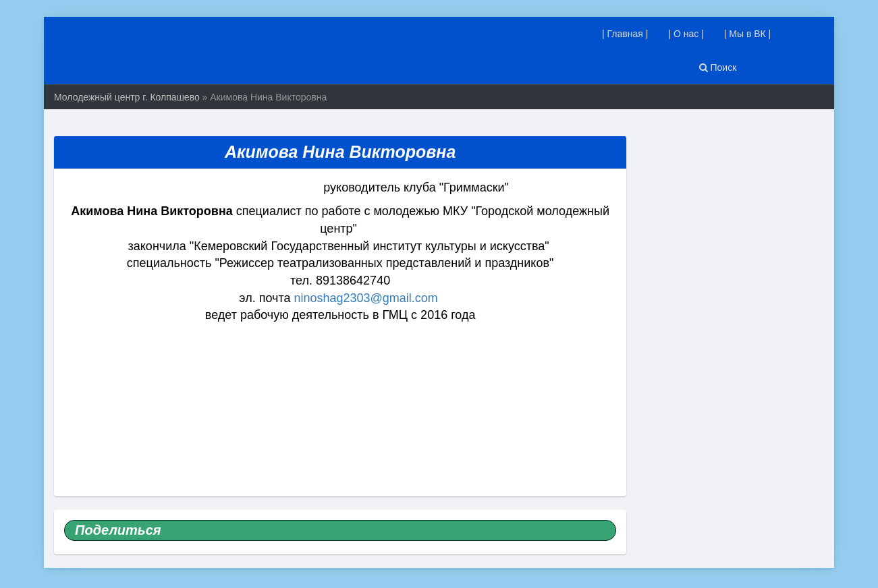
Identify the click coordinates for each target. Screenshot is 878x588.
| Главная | (625, 34)
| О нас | (686, 34)
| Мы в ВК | (748, 34)
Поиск (718, 67)
